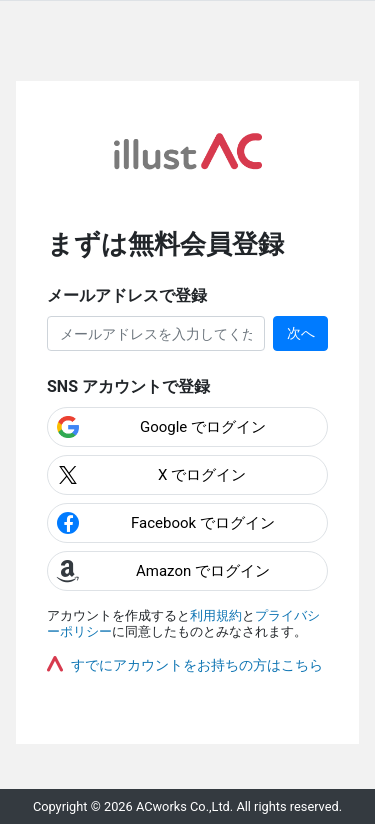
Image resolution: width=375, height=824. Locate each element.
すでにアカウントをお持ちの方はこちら (197, 665)
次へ (301, 333)
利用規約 (216, 615)
